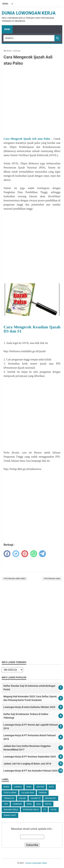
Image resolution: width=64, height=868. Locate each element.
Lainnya (18, 787)
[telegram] (42, 554)
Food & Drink (10, 793)
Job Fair (40, 787)
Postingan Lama (52, 579)
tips (6, 804)
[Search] (29, 38)
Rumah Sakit (10, 815)
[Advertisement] (32, 102)
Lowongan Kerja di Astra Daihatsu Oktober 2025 (29, 707)
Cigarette (35, 798)
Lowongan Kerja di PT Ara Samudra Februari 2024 (30, 771)
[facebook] (7, 554)
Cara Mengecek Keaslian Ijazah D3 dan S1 (32, 329)
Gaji (38, 804)
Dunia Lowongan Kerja (29, 13)
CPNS (29, 804)
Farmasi (43, 793)
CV (45, 810)
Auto (51, 787)
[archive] (12, 670)
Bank (29, 787)
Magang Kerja (11, 810)
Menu (7, 29)
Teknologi (9, 798)
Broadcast (51, 798)
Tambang (17, 804)
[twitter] (16, 554)
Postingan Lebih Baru (15, 579)
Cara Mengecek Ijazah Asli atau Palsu (27, 139)
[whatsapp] (34, 554)
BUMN (6, 787)
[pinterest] (25, 554)
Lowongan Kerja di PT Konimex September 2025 (30, 757)
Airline (22, 798)
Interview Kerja (31, 810)
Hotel (54, 810)
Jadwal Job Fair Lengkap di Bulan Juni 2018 (27, 764)
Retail (48, 804)
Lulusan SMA (28, 793)
